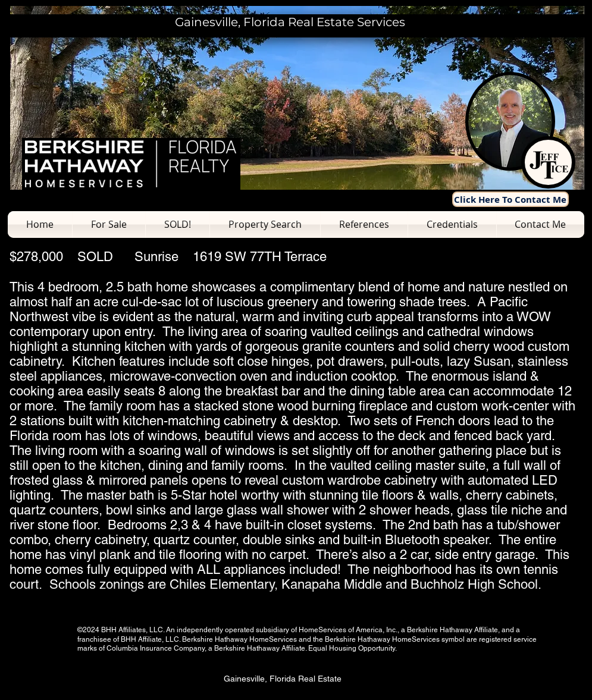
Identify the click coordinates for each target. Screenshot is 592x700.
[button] (109, 225)
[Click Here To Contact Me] (510, 199)
